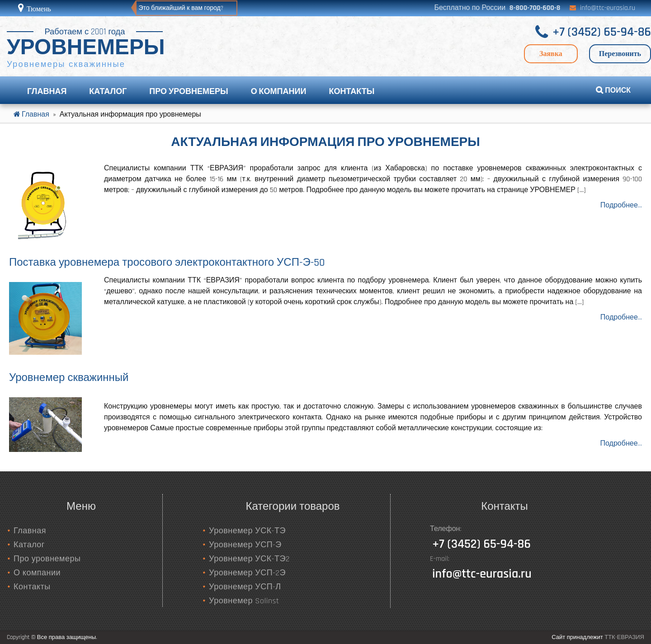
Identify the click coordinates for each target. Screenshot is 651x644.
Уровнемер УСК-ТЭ (247, 531)
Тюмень (38, 9)
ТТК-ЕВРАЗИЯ (624, 637)
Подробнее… (621, 444)
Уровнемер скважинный (69, 378)
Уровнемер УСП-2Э (247, 573)
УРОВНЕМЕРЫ (86, 48)
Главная (47, 92)
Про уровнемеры (189, 92)
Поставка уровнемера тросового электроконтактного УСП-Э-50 (167, 263)
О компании (279, 92)
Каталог (108, 92)
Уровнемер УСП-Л (245, 587)
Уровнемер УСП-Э (245, 545)
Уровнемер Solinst (244, 601)
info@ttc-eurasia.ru (608, 8)
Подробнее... (621, 205)
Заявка (551, 54)
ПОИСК (613, 91)
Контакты (351, 92)
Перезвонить (620, 54)
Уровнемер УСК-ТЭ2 (249, 559)
